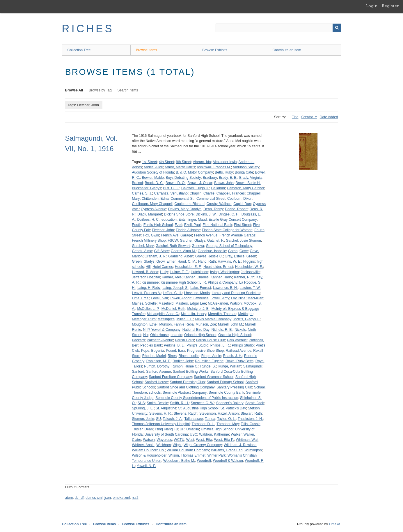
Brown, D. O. (176, 183)
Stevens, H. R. (160, 413)
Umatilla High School (217, 429)
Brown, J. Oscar (200, 183)
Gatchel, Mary (143, 246)
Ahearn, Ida (202, 162)
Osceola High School (235, 335)
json (108, 498)
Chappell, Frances (231, 193)
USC (193, 434)
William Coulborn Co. (149, 450)
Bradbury (210, 178)
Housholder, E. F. (188, 267)
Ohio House (159, 335)
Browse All (74, 90)
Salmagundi (252, 366)
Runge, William (229, 366)
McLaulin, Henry (194, 314)
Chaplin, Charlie (202, 193)
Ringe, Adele (211, 356)
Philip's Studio (197, 345)
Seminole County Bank (226, 393)
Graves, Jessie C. (209, 256)
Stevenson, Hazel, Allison (219, 413)
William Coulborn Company (188, 450)
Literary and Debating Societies (236, 293)
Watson (149, 440)
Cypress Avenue (153, 209)
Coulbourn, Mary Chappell (152, 204)
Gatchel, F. (215, 241)
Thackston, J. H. (250, 419)
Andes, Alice (153, 167)
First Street (243, 225)
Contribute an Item (287, 50)
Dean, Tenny (213, 209)
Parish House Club (210, 340)
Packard (139, 340)
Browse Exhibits (215, 50)
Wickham (164, 445)
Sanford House (156, 382)
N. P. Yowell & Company (162, 330)
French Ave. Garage (176, 235)
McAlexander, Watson (225, 303)
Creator (307, 117)
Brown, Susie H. (248, 183)
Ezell (178, 225)
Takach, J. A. (173, 419)
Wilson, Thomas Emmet (187, 455)
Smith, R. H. (179, 403)
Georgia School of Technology (229, 246)
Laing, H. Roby (149, 288)
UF (182, 429)
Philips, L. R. (220, 345)
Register (390, 6)
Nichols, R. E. (222, 330)
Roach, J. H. (232, 356)
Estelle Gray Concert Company (233, 220)
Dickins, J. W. (206, 214)
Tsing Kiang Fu (166, 429)
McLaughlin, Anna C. (163, 314)
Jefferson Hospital (146, 277)
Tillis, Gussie (251, 424)
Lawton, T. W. (250, 288)
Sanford (138, 372)
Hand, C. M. (187, 261)
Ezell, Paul (192, 225)
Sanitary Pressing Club (234, 387)
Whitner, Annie (143, 445)
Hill (148, 267)
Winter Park (217, 455)
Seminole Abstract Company (185, 393)
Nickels (240, 330)
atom (69, 498)
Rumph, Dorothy (157, 366)
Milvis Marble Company (213, 319)
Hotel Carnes (163, 267)
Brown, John (224, 183)
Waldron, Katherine (214, 434)
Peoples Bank (151, 345)
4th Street (166, 162)
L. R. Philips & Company (219, 282)
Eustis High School (158, 225)
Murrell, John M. (230, 324)
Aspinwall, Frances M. (214, 167)
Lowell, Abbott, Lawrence (189, 298)
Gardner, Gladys (192, 241)
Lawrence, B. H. (225, 288)
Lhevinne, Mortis (197, 293)
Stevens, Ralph (185, 413)
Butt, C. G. (171, 188)
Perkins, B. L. (174, 345)
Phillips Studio (243, 345)
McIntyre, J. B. (198, 309)
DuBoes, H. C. (149, 220)
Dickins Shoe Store (179, 214)
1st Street (149, 162)
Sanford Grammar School (214, 377)
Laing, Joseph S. (175, 288)
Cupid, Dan (242, 204)
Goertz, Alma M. (183, 251)
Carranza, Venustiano (171, 193)
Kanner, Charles (196, 277)
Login (372, 6)
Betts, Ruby (224, 172)
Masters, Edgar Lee (191, 303)
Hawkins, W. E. (229, 261)
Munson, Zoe (206, 324)
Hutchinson (199, 272)
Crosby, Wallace (219, 204)
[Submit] (337, 28)
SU (158, 419)
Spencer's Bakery (230, 403)
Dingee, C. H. (229, 214)
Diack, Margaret (150, 214)
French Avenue (206, 235)
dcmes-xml (94, 498)
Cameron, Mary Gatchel (245, 188)
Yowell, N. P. (146, 466)
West (190, 440)
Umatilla (192, 429)
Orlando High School (200, 335)
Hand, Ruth (207, 261)
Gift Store (162, 251)
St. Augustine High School (198, 408)
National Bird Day (196, 330)
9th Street (184, 162)
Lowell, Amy (220, 298)
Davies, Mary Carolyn (185, 209)
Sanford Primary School (225, 382)
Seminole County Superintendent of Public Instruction (197, 398)
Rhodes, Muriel (154, 356)
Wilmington (253, 450)
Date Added (329, 117)
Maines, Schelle (144, 303)
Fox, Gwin (151, 235)
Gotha (233, 251)
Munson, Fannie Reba (177, 324)
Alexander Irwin (225, 162)
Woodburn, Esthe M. (179, 461)
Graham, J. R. (156, 256)
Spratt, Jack (254, 403)
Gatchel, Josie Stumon (243, 241)
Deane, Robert (236, 209)
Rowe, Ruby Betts (239, 361)
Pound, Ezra (175, 351)
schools (155, 393)
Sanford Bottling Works (191, 372)
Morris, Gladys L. (247, 319)
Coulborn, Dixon (240, 199)
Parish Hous (184, 340)
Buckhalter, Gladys (147, 188)
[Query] (278, 28)
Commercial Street (211, 199)
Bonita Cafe (244, 172)
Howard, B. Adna (145, 272)
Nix (146, 335)
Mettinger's (166, 319)
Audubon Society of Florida (153, 172)
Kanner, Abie (172, 277)
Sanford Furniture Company (171, 377)
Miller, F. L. (185, 319)
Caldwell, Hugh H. (195, 188)
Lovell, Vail (160, 298)
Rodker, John (183, 361)
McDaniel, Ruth (173, 309)
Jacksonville (250, 272)
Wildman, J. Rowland (240, 445)
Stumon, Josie (143, 419)
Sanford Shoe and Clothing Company (186, 387)
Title (295, 117)
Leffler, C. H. (173, 293)
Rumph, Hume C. (185, 366)
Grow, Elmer (166, 261)
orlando (176, 335)
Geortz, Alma (142, 251)
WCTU (179, 440)
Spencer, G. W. (203, 403)
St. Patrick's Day (233, 408)
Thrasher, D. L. (203, 424)
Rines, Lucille (189, 356)
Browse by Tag (100, 90)
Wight (177, 445)
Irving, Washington (224, 272)
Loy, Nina (238, 298)
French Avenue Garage (237, 235)
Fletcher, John (163, 230)
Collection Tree (79, 50)
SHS (141, 403)
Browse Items (147, 50)
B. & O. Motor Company (194, 172)
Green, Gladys (143, 261)
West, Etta (204, 440)
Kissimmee (150, 282)
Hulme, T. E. (179, 272)
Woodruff (204, 461)
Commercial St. (182, 199)
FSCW (173, 241)
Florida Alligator (188, 230)
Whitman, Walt (247, 440)
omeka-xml (121, 498)
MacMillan (255, 298)
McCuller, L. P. (148, 309)
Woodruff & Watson (228, 461)
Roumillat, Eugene (209, 361)
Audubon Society (246, 167)
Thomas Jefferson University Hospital (161, 424)
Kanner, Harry (221, 277)
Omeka (334, 524)
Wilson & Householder (149, 455)
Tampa (210, 419)
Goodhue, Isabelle (212, 251)
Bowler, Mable (153, 178)
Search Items (128, 90)
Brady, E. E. (228, 178)
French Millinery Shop (149, 241)
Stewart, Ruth (251, 413)
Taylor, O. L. (226, 419)
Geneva (198, 246)
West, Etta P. (224, 440)
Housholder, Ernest (218, 267)
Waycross (164, 440)
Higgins (249, 261)
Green (251, 256)
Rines (172, 356)
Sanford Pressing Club (187, 382)
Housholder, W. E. (249, 267)
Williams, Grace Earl (227, 450)
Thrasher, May (228, 424)
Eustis (137, 225)
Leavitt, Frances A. (147, 293)
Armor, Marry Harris (180, 167)
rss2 (135, 498)
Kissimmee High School (179, 282)
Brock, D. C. (154, 183)
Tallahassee (194, 419)
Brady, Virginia (250, 178)
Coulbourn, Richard (190, 204)
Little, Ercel (141, 298)
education (169, 220)
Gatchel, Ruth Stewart (173, 246)
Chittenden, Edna (155, 199)
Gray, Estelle (235, 256)
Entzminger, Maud (193, 220)
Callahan (218, 188)
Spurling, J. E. (143, 408)
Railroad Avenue (239, 351)
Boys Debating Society (183, 178)
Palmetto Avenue (160, 340)
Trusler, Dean (143, 429)
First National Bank (217, 225)
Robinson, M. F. (158, 361)
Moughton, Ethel (145, 324)
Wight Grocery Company (203, 445)
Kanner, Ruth (244, 277)
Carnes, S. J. (142, 193)
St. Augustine (166, 408)
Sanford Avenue (158, 372)
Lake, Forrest (201, 288)
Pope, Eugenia (153, 351)
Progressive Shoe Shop (205, 351)
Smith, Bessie (157, 403)
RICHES (88, 29)
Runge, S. (208, 366)
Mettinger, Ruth (144, 319)
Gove (244, 251)
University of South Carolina (166, 434)
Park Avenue (237, 340)
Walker (236, 434)
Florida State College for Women (227, 230)
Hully (164, 272)
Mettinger (245, 314)
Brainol (137, 183)
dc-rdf (79, 498)
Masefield (166, 303)
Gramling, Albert (181, 256)
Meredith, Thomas (222, 314)
